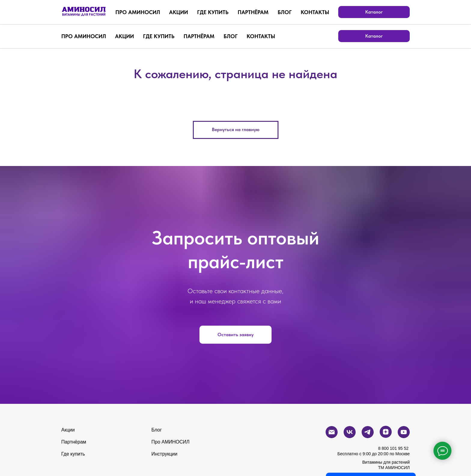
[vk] (364, 12)
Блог (157, 430)
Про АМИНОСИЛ (170, 442)
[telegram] (377, 12)
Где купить (73, 454)
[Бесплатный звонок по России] (324, 12)
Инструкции (164, 454)
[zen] (390, 12)
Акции (68, 430)
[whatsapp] (338, 12)
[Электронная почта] (351, 12)
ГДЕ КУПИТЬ (159, 36)
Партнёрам (74, 442)
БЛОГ (231, 36)
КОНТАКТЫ (261, 36)
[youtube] (404, 12)
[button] (235, 335)
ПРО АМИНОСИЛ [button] (84, 36)
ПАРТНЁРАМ (199, 36)
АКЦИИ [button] (125, 36)
